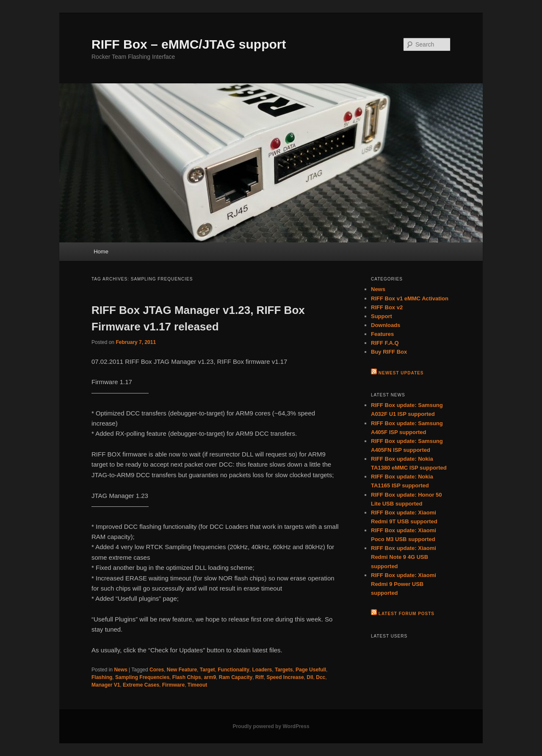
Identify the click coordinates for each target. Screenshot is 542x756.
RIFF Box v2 (387, 307)
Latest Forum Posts (406, 614)
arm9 (210, 677)
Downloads (386, 325)
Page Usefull (311, 670)
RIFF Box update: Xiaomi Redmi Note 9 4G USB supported (404, 557)
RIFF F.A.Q (385, 343)
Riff (260, 677)
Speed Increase (285, 677)
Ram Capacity (236, 677)
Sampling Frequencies (142, 677)
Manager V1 (106, 685)
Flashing (102, 677)
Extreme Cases (141, 685)
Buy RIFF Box (389, 352)
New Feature (182, 670)
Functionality (234, 670)
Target (207, 670)
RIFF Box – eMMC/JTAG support (189, 44)
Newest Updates (401, 373)
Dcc (321, 677)
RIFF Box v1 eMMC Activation (410, 298)
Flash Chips (187, 677)
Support (382, 316)
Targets (284, 670)
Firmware (173, 685)
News (120, 670)
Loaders (262, 670)
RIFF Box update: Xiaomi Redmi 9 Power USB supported (404, 584)
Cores (157, 670)
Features (382, 334)
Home (101, 252)
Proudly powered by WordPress (271, 726)
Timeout (197, 685)
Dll (310, 677)
